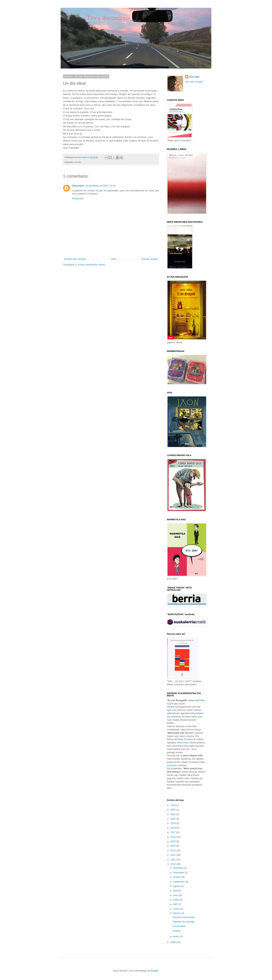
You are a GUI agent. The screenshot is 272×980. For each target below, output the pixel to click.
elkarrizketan (197, 713)
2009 (173, 942)
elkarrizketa (183, 743)
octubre (177, 877)
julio (176, 891)
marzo (177, 909)
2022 (173, 810)
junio (176, 895)
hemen (190, 730)
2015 (173, 841)
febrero (177, 913)
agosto (177, 886)
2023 (173, 805)
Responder (78, 199)
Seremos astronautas (184, 917)
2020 (173, 819)
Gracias (177, 931)
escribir (78, 162)
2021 (173, 814)
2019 (173, 823)
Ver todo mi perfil (194, 82)
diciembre (179, 868)
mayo (176, 900)
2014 (173, 846)
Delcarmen (78, 186)
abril (176, 904)
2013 (173, 851)
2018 (173, 828)
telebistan (176, 717)
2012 (173, 855)
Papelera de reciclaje (184, 922)
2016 (173, 837)
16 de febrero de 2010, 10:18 (100, 186)
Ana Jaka (194, 77)
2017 (173, 832)
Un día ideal (179, 926)
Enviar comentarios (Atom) (91, 265)
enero (177, 936)
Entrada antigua (150, 259)
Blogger (154, 971)
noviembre (179, 873)
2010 (173, 864)
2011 (173, 860)
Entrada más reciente (75, 259)
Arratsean (172, 765)
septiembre (179, 882)
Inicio (114, 259)
